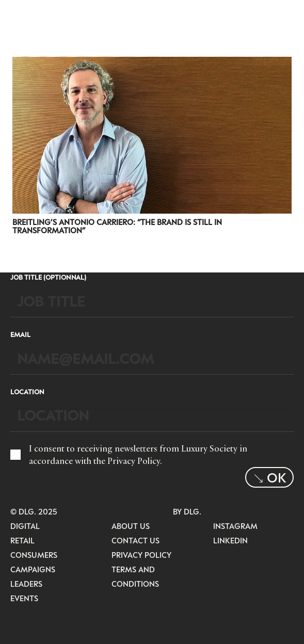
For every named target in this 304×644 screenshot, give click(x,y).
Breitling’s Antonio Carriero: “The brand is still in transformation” (117, 226)
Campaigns (33, 569)
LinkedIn (230, 540)
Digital (25, 526)
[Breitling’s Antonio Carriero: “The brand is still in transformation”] (152, 63)
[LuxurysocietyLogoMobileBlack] (24, 15)
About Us (131, 526)
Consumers (34, 555)
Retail (22, 540)
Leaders (26, 584)
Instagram (235, 526)
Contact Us (135, 540)
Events (24, 598)
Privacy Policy (134, 461)
